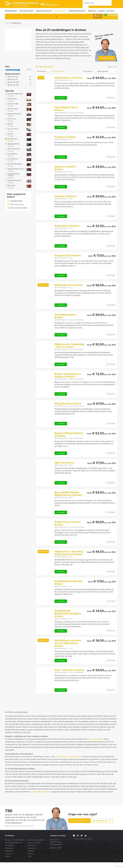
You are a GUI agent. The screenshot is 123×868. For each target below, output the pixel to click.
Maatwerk (95, 11)
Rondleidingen (16, 29)
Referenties (32, 854)
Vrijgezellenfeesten (79, 11)
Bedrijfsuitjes (10, 11)
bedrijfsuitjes (46, 797)
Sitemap (30, 859)
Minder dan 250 (18, 88)
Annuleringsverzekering (14, 848)
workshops (34, 797)
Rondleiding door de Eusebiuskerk (69, 762)
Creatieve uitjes (15, 111)
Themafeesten (15, 166)
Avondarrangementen (15, 101)
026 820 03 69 (108, 22)
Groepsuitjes (61, 11)
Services (8, 859)
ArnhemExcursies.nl (27, 4)
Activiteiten (9, 857)
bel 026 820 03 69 (102, 827)
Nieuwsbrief (32, 851)
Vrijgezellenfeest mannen (15, 176)
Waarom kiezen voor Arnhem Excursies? (19, 832)
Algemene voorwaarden (36, 846)
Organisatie (9, 854)
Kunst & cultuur (15, 136)
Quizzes (15, 141)
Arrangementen (27, 11)
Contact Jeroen (106, 64)
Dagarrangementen (15, 121)
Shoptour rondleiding (95, 745)
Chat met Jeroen (15, 210)
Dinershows (15, 126)
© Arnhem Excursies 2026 (82, 845)
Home (7, 29)
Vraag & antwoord (34, 848)
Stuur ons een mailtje (17, 214)
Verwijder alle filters (58, 77)
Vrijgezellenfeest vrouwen (15, 182)
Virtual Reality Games (15, 171)
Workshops (15, 192)
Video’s (8, 862)
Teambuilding (15, 161)
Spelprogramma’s (45, 11)
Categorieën (9, 851)
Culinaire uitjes (15, 116)
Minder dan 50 (18, 85)
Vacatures (31, 857)
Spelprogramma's (15, 151)
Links (30, 862)
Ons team (9, 16)
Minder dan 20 (18, 82)
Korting (15, 131)
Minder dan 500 (18, 91)
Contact (105, 11)
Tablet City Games (15, 156)
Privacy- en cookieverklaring (15, 846)
